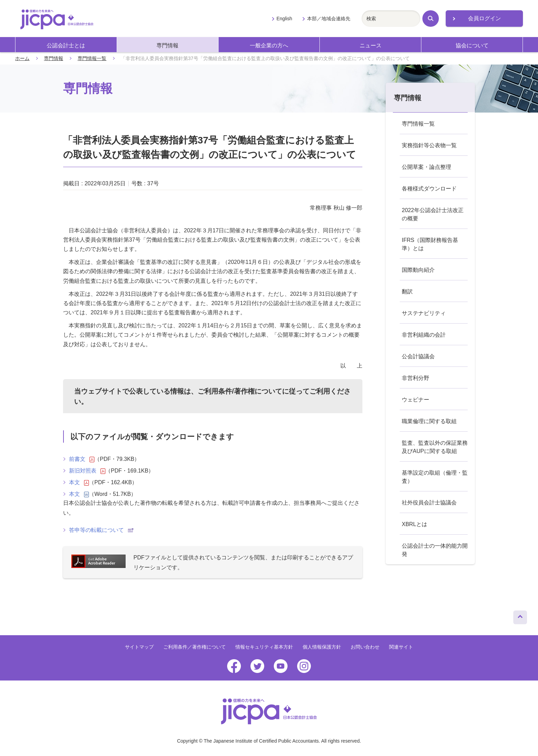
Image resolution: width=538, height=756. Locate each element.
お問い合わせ (365, 647)
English (284, 19)
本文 (79, 482)
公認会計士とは (66, 45)
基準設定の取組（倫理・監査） (435, 477)
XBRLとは (414, 524)
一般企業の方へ (269, 45)
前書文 (82, 459)
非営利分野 (416, 378)
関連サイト (401, 647)
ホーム (22, 58)
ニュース (371, 45)
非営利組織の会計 (424, 335)
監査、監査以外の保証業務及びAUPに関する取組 (435, 447)
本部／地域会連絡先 (329, 19)
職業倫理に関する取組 (429, 421)
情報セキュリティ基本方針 (264, 647)
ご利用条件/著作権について (240, 391)
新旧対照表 (87, 471)
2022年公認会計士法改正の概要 (433, 214)
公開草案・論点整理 (426, 167)
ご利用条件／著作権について (195, 647)
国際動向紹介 (418, 270)
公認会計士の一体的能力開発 (435, 550)
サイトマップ (139, 647)
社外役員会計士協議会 (429, 503)
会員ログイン (484, 18)
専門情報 (167, 45)
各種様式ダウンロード (429, 189)
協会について (472, 45)
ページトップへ (520, 616)
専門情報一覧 (92, 58)
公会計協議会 (418, 356)
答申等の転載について (101, 530)
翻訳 (407, 292)
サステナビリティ (424, 313)
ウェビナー (416, 400)
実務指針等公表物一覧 (429, 145)
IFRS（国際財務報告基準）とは (430, 244)
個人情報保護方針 (322, 647)
